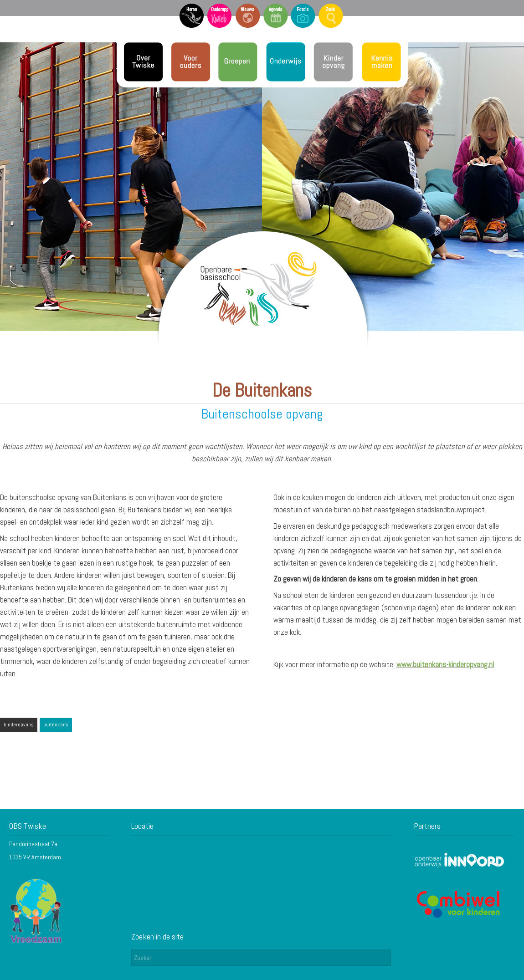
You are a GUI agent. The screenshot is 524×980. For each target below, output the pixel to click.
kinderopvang (19, 725)
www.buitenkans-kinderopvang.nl (445, 664)
